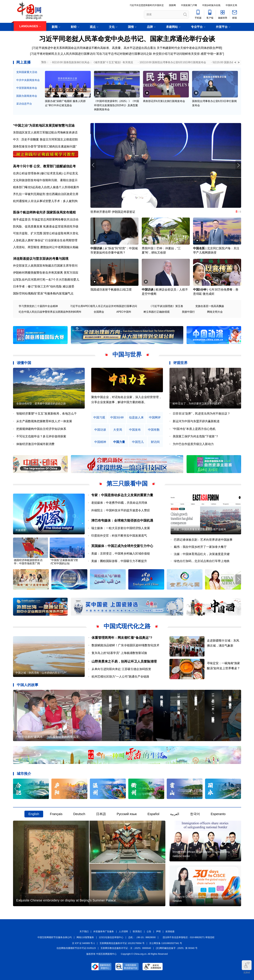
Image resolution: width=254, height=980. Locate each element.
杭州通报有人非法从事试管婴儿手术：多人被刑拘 (45, 201)
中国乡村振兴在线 (211, 5)
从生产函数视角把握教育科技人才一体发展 (44, 421)
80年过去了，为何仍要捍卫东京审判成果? (197, 404)
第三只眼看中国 (127, 484)
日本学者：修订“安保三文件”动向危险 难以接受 (44, 286)
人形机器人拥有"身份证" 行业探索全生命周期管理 (45, 240)
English (34, 814)
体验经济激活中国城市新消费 (35, 444)
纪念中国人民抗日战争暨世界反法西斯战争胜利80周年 (50, 312)
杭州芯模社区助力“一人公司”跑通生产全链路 (120, 677)
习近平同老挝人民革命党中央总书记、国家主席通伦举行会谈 (127, 39)
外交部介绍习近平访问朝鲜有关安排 (176, 54)
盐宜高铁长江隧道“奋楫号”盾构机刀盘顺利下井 (121, 212)
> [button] (239, 62)
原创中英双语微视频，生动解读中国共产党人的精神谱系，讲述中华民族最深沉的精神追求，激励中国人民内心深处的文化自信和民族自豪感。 (126, 402)
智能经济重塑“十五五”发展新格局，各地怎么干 (47, 414)
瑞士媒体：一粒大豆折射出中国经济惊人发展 (121, 528)
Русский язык (127, 814)
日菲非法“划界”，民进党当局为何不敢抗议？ (202, 414)
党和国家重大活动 (27, 72)
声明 (158, 931)
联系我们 (137, 931)
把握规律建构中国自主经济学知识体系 (41, 429)
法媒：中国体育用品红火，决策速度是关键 (202, 554)
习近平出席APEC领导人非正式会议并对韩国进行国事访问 (104, 306)
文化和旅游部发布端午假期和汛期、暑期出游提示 (45, 180)
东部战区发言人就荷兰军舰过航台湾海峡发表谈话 (45, 132)
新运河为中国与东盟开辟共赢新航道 (196, 421)
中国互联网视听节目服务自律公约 (55, 937)
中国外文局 (231, 5)
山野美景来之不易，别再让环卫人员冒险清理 (124, 661)
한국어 (195, 814)
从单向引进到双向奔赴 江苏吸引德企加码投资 (121, 669)
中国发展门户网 (189, 5)
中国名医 (199, 248)
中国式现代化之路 (127, 626)
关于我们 (84, 931)
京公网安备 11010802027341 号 (166, 943)
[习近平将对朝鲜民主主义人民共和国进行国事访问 (63, 54)
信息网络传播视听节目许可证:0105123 (76, 948)
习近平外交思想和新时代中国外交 (147, 5)
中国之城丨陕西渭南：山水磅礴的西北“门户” (41, 673)
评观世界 (180, 363)
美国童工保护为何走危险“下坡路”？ (196, 436)
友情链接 (170, 931)
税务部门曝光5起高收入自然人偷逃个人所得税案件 (46, 187)
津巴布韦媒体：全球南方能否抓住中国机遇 (122, 520)
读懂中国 (24, 363)
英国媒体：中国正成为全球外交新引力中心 (122, 546)
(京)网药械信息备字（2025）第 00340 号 (177, 948)
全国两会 (99, 312)
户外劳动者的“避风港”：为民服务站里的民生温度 (47, 737)
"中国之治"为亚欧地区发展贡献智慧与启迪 (44, 125)
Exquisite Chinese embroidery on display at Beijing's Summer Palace (66, 900)
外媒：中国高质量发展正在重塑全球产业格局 (200, 529)
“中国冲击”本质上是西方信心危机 (194, 429)
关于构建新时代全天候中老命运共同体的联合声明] (189, 48)
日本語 (101, 814)
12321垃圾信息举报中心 (111, 937)
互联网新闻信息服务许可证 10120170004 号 (122, 943)
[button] (238, 165)
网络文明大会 (215, 312)
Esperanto (218, 814)
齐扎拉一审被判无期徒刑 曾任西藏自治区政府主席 (46, 194)
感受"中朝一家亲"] (212, 54)
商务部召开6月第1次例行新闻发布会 (164, 101)
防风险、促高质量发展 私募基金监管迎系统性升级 (46, 227)
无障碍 (247, 967)
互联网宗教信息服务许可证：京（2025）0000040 (126, 948)
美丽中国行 (188, 312)
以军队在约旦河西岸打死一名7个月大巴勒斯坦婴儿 (46, 280)
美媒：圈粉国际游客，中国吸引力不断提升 (119, 561)
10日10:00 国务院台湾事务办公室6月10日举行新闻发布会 (173, 62)
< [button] (235, 62)
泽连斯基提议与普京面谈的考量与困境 (41, 259)
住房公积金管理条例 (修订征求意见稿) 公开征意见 (46, 173)
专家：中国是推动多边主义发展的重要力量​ (122, 495)
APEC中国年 (124, 312)
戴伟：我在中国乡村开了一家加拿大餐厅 (200, 547)
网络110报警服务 (85, 937)
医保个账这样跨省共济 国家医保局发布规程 (44, 212)
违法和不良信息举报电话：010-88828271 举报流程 (189, 937)
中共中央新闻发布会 (28, 80)
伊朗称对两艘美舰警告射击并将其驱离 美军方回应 (46, 273)
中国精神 (100, 442)
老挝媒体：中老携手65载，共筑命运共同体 (119, 503)
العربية (175, 814)
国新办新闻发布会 (27, 96)
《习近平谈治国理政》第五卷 (166, 306)
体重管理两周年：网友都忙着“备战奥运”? (122, 638)
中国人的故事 (28, 685)
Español (153, 814)
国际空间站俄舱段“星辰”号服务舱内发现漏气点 (43, 293)
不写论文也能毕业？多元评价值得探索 (41, 436)
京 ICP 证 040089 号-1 (83, 943)
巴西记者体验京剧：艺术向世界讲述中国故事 (203, 540)
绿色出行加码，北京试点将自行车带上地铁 (202, 561)
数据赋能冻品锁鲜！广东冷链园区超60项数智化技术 (125, 645)
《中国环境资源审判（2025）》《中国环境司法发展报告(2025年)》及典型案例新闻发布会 (116, 105)
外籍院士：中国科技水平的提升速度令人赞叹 (121, 510)
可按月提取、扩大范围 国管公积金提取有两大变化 (46, 233)
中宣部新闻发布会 (27, 88)
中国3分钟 (200, 290)
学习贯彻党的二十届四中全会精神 (38, 306)
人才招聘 (123, 931)
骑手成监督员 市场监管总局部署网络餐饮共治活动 (46, 219)
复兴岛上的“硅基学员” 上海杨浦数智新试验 (119, 653)
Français (56, 814)
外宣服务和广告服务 (104, 931)
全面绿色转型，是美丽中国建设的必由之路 (41, 404)
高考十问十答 (23, 166)
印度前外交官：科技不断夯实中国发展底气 (119, 536)
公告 (149, 931)
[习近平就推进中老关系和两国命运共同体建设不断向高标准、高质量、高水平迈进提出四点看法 (94, 48)
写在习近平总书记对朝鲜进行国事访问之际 (125, 54)
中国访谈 (96, 248)
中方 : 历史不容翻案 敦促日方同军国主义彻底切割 (45, 139)
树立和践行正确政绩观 (157, 312)
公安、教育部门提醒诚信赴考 (55, 166)
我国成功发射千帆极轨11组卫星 (111, 290)
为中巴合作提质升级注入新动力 (193, 444)
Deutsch (79, 814)
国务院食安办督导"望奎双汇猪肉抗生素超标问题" (45, 146)
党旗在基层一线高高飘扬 (210, 306)
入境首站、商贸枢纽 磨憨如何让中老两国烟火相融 (46, 247)
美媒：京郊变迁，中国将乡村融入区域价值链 (121, 554)
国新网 (172, 5)
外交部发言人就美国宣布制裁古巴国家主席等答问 (45, 266)
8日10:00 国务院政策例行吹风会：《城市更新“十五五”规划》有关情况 (93, 62)
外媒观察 (21, 530)
